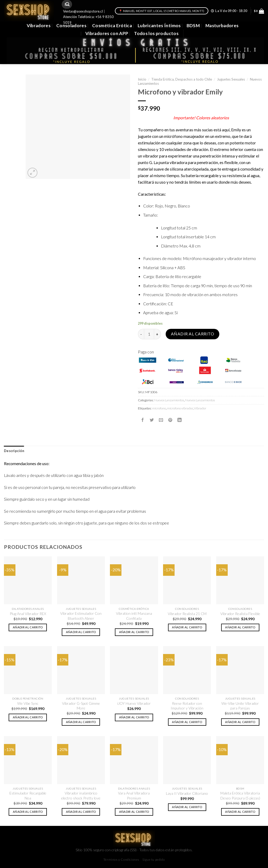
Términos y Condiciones (121, 859)
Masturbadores (222, 26)
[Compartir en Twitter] (152, 420)
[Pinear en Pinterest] (170, 420)
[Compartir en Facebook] (143, 420)
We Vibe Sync (28, 703)
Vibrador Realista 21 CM (187, 614)
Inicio (142, 79)
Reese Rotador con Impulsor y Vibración (187, 706)
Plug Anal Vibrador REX (28, 614)
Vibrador (200, 408)
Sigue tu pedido (153, 859)
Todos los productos (156, 33)
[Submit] (68, 4)
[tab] (14, 451)
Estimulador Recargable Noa (28, 795)
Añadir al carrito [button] (28, 627)
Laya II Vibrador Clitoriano (187, 793)
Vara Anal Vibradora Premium (134, 795)
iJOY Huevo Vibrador (134, 703)
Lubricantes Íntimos (159, 26)
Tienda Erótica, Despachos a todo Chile (182, 79)
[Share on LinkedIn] (180, 420)
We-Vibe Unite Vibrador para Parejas (240, 706)
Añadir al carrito (192, 334)
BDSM (193, 26)
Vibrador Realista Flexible (240, 614)
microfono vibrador (180, 408)
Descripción (14, 451)
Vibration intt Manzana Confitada (134, 616)
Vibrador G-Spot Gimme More (81, 706)
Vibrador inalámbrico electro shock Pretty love (81, 795)
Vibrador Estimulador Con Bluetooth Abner (81, 616)
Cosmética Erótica (112, 26)
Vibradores (39, 26)
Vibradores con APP (107, 33)
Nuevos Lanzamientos (169, 400)
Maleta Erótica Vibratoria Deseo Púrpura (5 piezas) (240, 795)
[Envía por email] (161, 420)
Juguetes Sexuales (231, 79)
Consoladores (71, 26)
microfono (159, 408)
